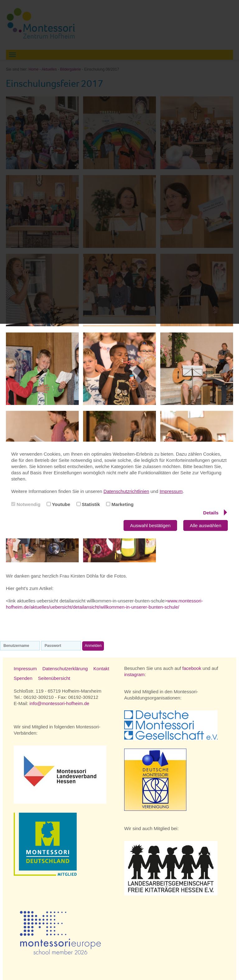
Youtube (59, 504)
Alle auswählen (206, 525)
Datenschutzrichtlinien (127, 491)
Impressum (171, 491)
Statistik (88, 504)
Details (215, 513)
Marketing (120, 504)
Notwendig (26, 504)
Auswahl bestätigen (150, 525)
